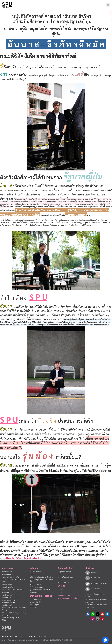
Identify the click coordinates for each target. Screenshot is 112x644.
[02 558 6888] (87, 578)
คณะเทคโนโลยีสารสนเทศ (10, 598)
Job (39, 636)
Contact (47, 636)
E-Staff (60, 589)
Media (33, 636)
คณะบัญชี (5, 592)
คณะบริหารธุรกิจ (8, 587)
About (5, 636)
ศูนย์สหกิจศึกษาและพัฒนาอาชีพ (40, 590)
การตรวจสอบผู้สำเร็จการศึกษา (68, 598)
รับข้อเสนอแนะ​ (96, 589)
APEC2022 (34, 607)
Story (22, 636)
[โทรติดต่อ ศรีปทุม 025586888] (100, 20)
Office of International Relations (42, 577)
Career (60, 592)
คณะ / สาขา (7, 568)
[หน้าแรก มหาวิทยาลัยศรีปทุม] (7, 628)
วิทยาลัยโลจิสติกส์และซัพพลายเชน (13, 590)
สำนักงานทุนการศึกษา (37, 587)
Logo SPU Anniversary (66, 577)
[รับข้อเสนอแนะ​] (87, 589)
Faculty (14, 636)
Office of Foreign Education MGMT (12, 619)
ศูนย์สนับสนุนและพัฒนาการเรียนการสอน (42, 581)
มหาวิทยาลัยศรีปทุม (34, 558)
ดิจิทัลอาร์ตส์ (11, 558)
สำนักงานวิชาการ (35, 572)
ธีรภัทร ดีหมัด (21, 558)
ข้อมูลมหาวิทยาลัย (64, 595)
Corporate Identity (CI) (66, 572)
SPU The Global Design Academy (14, 613)
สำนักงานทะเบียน (35, 574)
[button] (108, 5)
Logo (60, 574)
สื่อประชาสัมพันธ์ (65, 568)
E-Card (60, 580)
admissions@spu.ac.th (99, 583)
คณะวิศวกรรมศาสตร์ (9, 595)
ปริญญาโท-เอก (7, 615)
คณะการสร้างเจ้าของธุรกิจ (11, 577)
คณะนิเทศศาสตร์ (8, 574)
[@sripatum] (87, 573)
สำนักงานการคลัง (36, 584)
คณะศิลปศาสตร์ (7, 584)
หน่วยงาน (34, 568)
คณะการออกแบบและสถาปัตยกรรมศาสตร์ (9, 601)
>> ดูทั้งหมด (34, 592)
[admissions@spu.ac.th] (87, 584)
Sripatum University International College (14, 609)
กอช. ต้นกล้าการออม (37, 599)
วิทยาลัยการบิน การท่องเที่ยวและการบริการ (14, 581)
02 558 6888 (95, 578)
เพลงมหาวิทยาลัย (63, 582)
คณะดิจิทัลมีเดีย (7, 572)
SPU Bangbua (35, 605)
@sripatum (95, 572)
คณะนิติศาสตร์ (7, 605)
